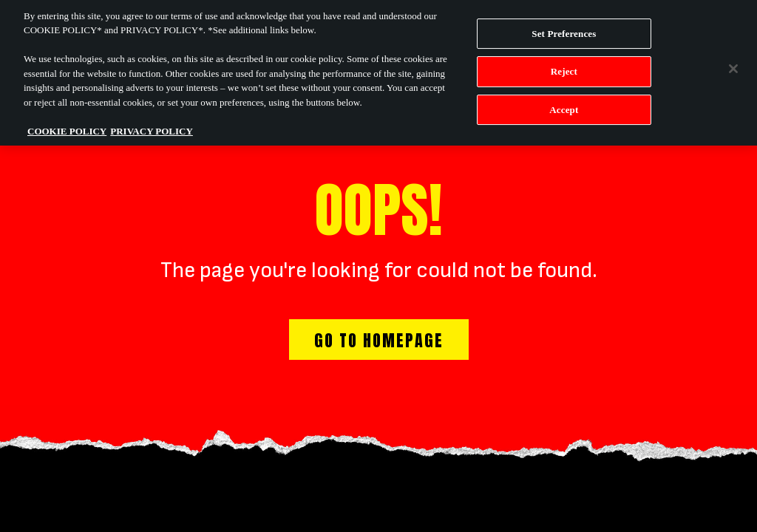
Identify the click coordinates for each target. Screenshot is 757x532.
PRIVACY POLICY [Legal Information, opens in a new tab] (152, 127)
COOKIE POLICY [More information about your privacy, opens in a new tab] (67, 127)
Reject (564, 67)
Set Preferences (564, 29)
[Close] (733, 64)
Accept (564, 105)
